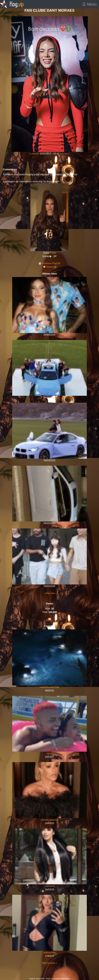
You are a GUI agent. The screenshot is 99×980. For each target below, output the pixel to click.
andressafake (50, 952)
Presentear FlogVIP (49, 263)
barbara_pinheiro (50, 820)
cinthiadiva (49, 886)
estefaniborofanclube (49, 687)
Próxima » (65, 154)
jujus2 (49, 753)
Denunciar (49, 267)
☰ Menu (90, 4)
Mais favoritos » (49, 963)
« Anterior (34, 154)
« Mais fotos (50, 593)
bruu (54, 253)
